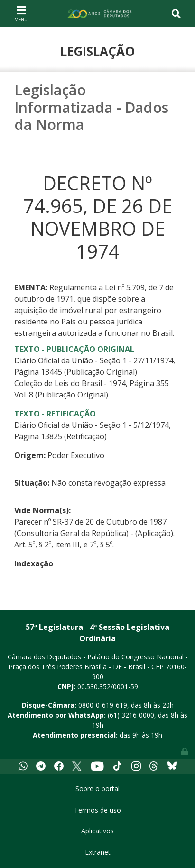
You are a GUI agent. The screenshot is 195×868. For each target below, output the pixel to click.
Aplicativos (97, 831)
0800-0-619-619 (103, 705)
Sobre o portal (97, 789)
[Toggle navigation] (21, 13)
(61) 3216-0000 (131, 715)
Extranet (98, 852)
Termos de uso (97, 810)
